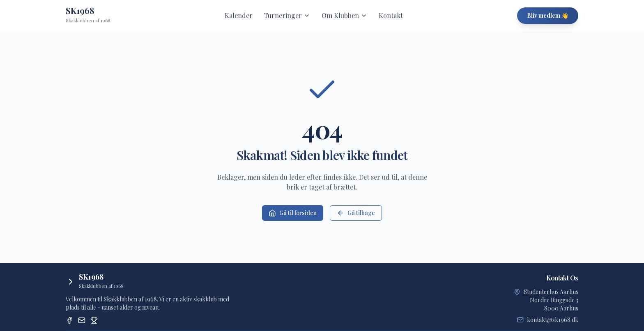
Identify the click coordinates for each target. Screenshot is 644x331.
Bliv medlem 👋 (548, 15)
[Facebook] (69, 320)
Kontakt (391, 15)
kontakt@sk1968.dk (553, 320)
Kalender (239, 15)
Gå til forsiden (293, 213)
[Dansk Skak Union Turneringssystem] (94, 320)
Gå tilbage (356, 213)
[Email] (82, 320)
